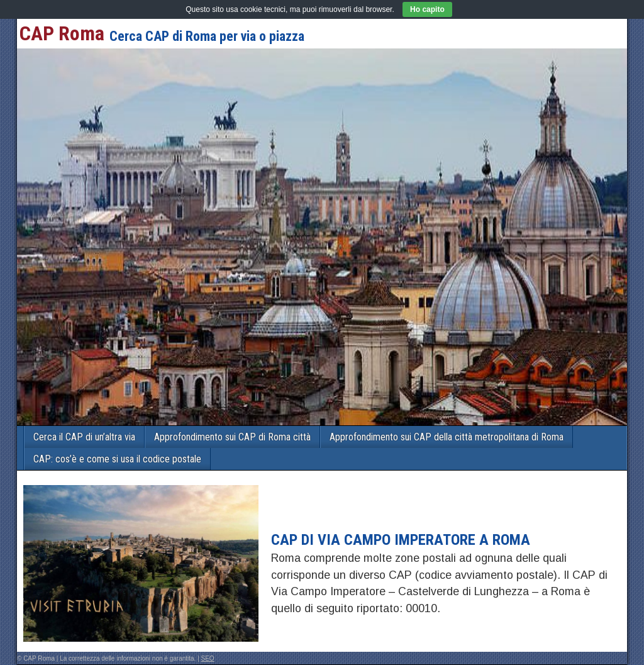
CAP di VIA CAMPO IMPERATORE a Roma (401, 540)
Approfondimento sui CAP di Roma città (232, 437)
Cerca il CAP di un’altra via (84, 437)
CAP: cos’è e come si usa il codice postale (117, 459)
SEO (208, 658)
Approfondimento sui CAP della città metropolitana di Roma (447, 437)
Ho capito (427, 9)
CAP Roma (62, 33)
